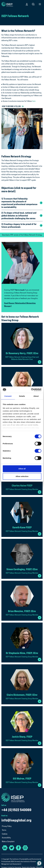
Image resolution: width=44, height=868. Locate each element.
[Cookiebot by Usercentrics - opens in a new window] (31, 390)
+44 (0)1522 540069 (16, 810)
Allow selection (22, 476)
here (34, 101)
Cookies (5, 834)
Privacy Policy (7, 826)
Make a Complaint (8, 841)
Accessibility (6, 838)
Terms (4, 830)
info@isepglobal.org (16, 820)
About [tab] (36, 396)
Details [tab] (22, 396)
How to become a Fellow (11, 106)
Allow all (22, 469)
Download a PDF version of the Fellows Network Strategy (22, 235)
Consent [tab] (8, 396)
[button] (27, 4)
